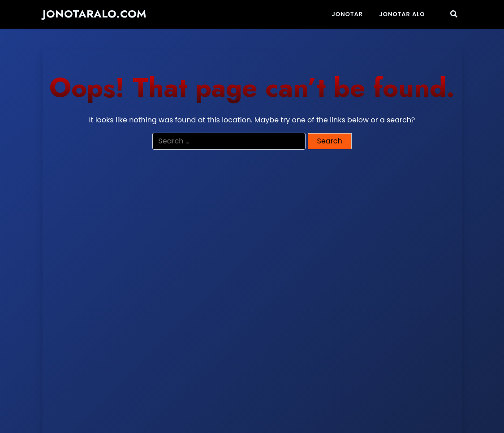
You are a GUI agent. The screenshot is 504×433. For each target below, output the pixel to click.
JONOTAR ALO (402, 14)
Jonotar (348, 14)
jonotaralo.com (94, 14)
